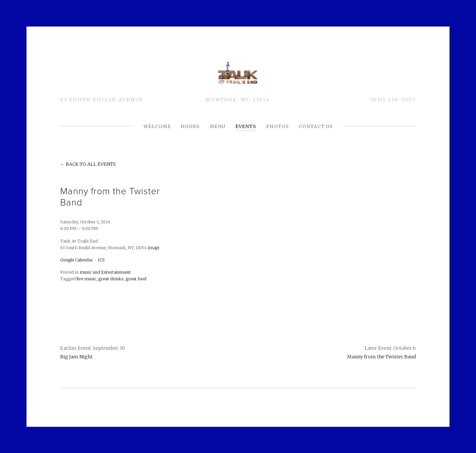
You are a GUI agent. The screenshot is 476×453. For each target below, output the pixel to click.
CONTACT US (316, 126)
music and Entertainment (105, 272)
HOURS (190, 126)
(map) (154, 247)
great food (136, 279)
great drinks (111, 279)
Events (246, 126)
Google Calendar (77, 260)
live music (86, 279)
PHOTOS (278, 126)
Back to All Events (91, 164)
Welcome (157, 126)
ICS (101, 260)
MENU (218, 126)
